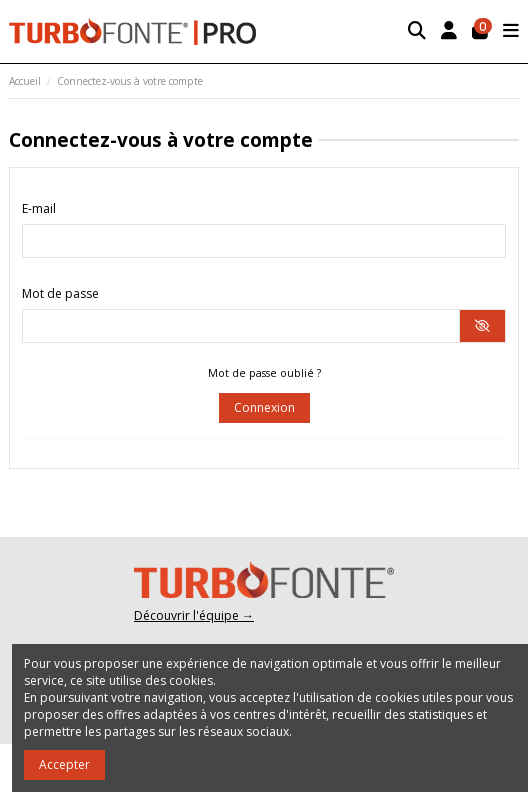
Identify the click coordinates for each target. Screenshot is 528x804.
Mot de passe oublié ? (264, 373)
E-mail (39, 208)
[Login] (449, 31)
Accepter (64, 764)
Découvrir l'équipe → (194, 615)
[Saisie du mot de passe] (241, 326)
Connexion (264, 407)
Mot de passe (60, 293)
